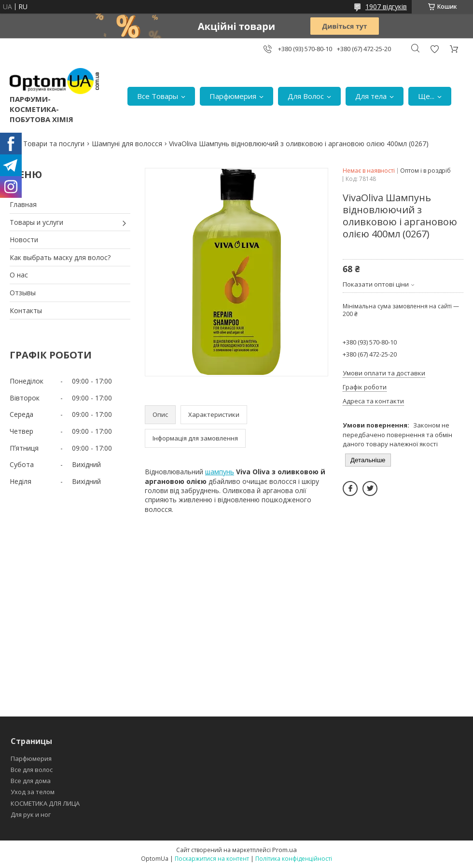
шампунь (220, 472)
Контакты (26, 310)
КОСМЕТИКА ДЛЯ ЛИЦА (45, 803)
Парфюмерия (233, 96)
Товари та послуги (54, 144)
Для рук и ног (31, 814)
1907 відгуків (386, 7)
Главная (23, 204)
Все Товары (158, 96)
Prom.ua (285, 850)
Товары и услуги (36, 222)
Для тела (371, 96)
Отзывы (23, 293)
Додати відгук (434, 49)
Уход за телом (33, 792)
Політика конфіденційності (294, 859)
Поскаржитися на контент (212, 859)
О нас (19, 275)
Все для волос (32, 770)
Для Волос (306, 96)
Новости (24, 240)
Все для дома (31, 781)
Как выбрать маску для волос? (60, 257)
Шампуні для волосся (127, 144)
